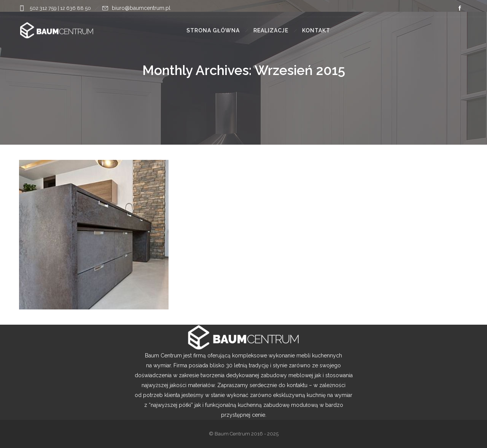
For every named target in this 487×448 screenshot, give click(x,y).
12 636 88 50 (76, 8)
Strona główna (213, 30)
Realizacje (271, 30)
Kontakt (316, 30)
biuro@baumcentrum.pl (141, 8)
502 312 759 (43, 8)
